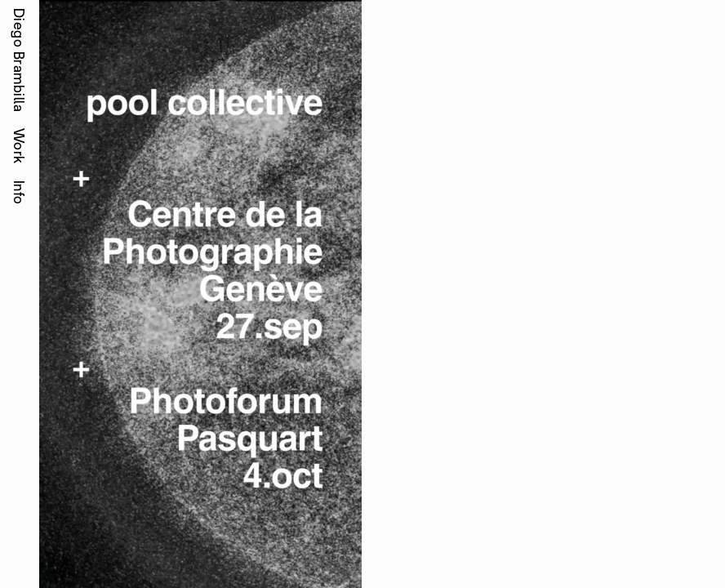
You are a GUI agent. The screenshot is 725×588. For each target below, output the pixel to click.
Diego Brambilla (19, 60)
